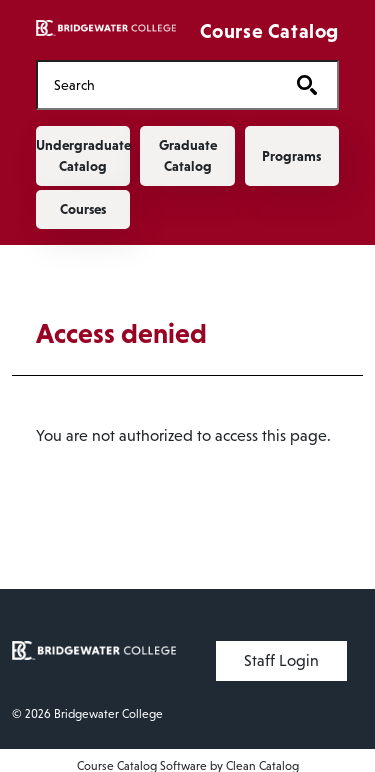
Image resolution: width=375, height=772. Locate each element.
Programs (291, 156)
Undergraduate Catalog (83, 155)
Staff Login (281, 660)
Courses (83, 209)
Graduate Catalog (188, 155)
